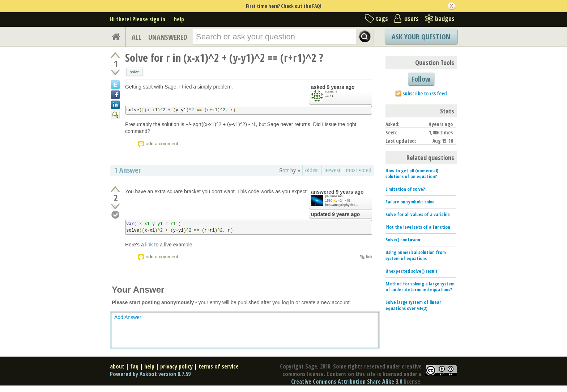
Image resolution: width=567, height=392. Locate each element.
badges (445, 18)
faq (134, 366)
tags (382, 18)
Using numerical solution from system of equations (416, 255)
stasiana (331, 91)
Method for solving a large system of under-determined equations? (420, 287)
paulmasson (334, 196)
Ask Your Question (421, 37)
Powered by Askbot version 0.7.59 (150, 374)
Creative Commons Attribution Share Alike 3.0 (347, 382)
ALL (137, 37)
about (117, 366)
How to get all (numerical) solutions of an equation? (412, 174)
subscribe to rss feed (425, 93)
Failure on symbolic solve (410, 202)
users (412, 18)
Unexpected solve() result (412, 271)
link (149, 245)
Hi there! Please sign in (138, 19)
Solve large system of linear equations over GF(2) (413, 305)
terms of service (219, 366)
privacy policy (176, 366)
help (179, 19)
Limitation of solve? (405, 189)
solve (135, 72)
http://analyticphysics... (342, 205)
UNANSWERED (168, 37)
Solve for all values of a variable (418, 214)
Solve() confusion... (404, 240)
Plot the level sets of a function (418, 227)
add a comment (162, 144)
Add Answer (128, 317)
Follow (421, 79)
